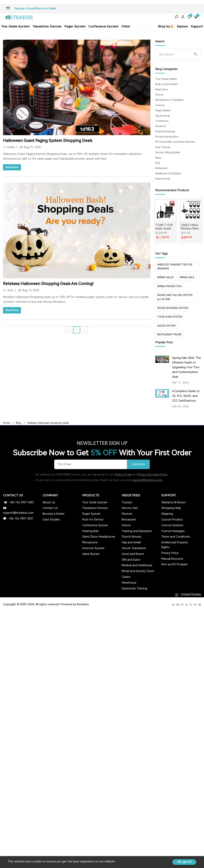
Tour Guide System (15, 26)
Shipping (167, 514)
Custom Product (172, 519)
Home (6, 423)
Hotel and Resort (133, 554)
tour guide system (170, 317)
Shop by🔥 (166, 26)
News (158, 158)
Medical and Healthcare (137, 565)
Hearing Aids (163, 179)
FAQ (158, 163)
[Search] (175, 55)
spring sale (187, 277)
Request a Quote (25, 8)
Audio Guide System (167, 84)
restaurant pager (169, 335)
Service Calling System (168, 152)
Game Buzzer (91, 554)
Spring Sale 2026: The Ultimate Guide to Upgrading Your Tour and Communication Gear (186, 367)
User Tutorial (163, 147)
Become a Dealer (46, 8)
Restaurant (161, 168)
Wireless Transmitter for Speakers (175, 267)
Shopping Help (171, 508)
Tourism (160, 105)
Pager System (75, 26)
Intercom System (93, 548)
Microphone (90, 542)
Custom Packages (173, 531)
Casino (126, 577)
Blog (19, 423)
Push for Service (93, 519)
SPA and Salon (131, 560)
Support (197, 26)
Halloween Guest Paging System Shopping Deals (48, 141)
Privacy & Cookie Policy (153, 475)
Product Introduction (167, 137)
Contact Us (50, 508)
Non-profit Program (174, 564)
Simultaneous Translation (170, 100)
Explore (182, 26)
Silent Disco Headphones (99, 537)
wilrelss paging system (173, 308)
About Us (49, 502)
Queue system (166, 326)
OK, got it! (184, 862)
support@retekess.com (147, 480)
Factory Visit (130, 508)
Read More (12, 167)
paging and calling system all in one (175, 297)
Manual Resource (172, 559)
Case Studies (51, 519)
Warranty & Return (174, 502)
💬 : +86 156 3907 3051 (18, 518)
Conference (162, 121)
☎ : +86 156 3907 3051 (19, 502)
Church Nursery (132, 537)
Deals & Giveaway (165, 132)
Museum (127, 514)
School (126, 525)
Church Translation (134, 548)
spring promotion (169, 286)
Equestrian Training (134, 588)
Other (126, 26)
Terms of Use (123, 475)
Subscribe (138, 464)
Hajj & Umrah (163, 116)
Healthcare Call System (168, 174)
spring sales (165, 277)
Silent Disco (162, 90)
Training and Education (137, 531)
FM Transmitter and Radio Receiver (175, 142)
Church (159, 95)
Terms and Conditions (176, 537)
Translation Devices (47, 26)
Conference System (103, 26)
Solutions (160, 126)
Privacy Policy (170, 553)
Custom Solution (172, 525)
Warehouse (129, 583)
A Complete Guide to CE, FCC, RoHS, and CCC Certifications (186, 396)
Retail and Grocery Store (138, 571)
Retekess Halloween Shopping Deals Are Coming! (48, 284)
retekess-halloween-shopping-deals (48, 423)
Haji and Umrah (131, 542)
